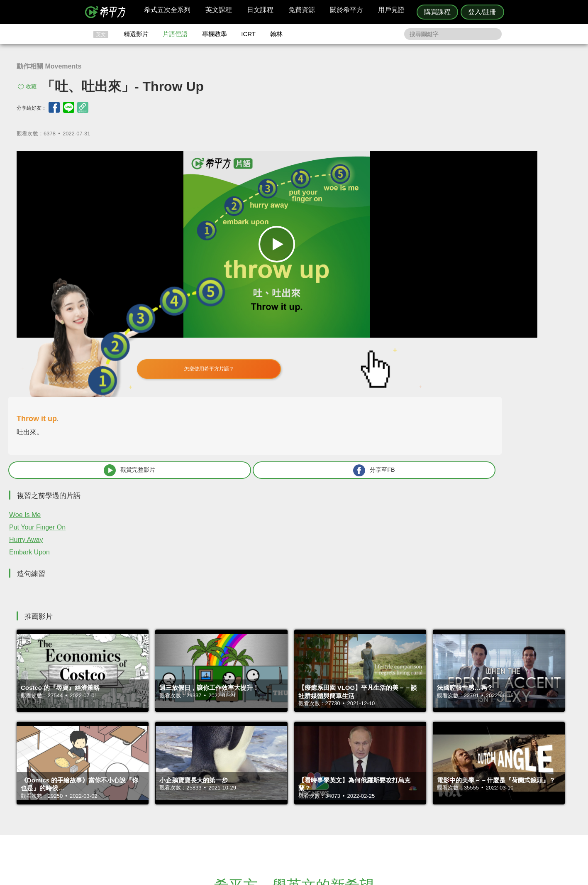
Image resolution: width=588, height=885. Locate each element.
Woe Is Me (378, 321)
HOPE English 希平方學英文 (224, 727)
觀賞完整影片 (410, 276)
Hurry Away (379, 346)
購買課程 (437, 12)
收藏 (31, 87)
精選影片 (136, 34)
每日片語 (304, 792)
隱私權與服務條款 (394, 777)
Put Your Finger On (390, 334)
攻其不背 (304, 777)
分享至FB (511, 276)
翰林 (276, 34)
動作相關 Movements (49, 66)
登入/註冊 (482, 12)
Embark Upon (382, 359)
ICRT (248, 34)
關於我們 (344, 792)
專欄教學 (215, 34)
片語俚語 (175, 34)
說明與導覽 (386, 784)
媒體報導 (344, 799)
